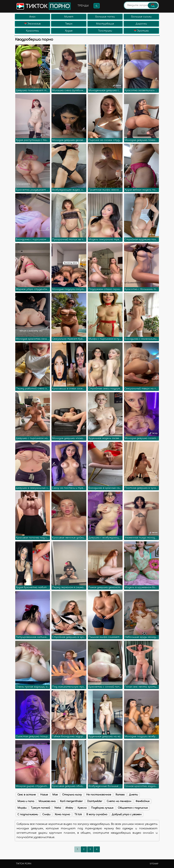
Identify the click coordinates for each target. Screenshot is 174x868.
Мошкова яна (47, 801)
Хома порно (62, 814)
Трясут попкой (40, 808)
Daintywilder (95, 801)
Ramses (120, 795)
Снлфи (46, 814)
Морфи (22, 808)
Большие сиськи (141, 17)
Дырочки (141, 24)
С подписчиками (28, 814)
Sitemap (154, 864)
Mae (55, 795)
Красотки (32, 31)
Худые (69, 31)
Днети (133, 795)
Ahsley (69, 808)
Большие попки (105, 17)
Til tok (78, 814)
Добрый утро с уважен (127, 814)
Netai (58, 808)
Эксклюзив (32, 24)
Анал (32, 17)
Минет (69, 17)
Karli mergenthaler (71, 801)
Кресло (82, 808)
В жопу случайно (97, 814)
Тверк (69, 24)
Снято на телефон (119, 801)
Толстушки (105, 31)
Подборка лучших (102, 808)
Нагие (44, 795)
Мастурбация (105, 24)
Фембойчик (143, 801)
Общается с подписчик (133, 808)
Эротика (141, 31)
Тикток (43, 6)
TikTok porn (24, 864)
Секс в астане (27, 795)
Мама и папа (26, 801)
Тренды (83, 6)
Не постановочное (99, 795)
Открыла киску (72, 795)
